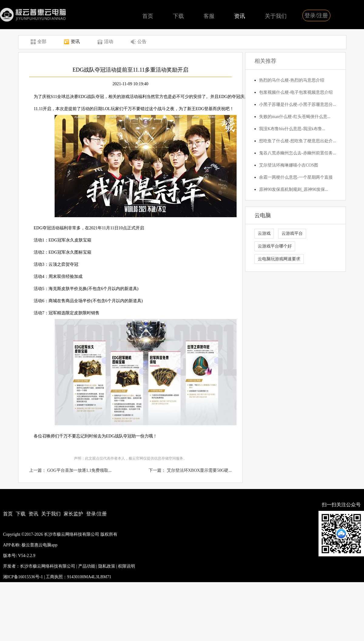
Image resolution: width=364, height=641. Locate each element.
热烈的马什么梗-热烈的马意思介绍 (292, 80)
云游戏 (264, 233)
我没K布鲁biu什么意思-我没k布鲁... (292, 129)
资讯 (240, 16)
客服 (209, 16)
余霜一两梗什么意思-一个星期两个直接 (296, 177)
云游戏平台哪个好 (275, 246)
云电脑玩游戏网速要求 (279, 259)
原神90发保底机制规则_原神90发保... (294, 189)
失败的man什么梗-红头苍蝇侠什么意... (295, 117)
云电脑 (263, 215)
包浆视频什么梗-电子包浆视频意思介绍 (296, 92)
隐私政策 (107, 566)
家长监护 (73, 514)
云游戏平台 (292, 233)
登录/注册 (316, 15)
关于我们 (276, 16)
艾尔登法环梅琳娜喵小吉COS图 (289, 165)
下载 (178, 16)
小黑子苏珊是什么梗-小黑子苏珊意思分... (297, 105)
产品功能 (87, 566)
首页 (148, 16)
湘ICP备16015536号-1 (23, 577)
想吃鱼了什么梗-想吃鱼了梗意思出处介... (297, 141)
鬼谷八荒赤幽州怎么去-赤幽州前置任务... (297, 153)
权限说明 (126, 566)
